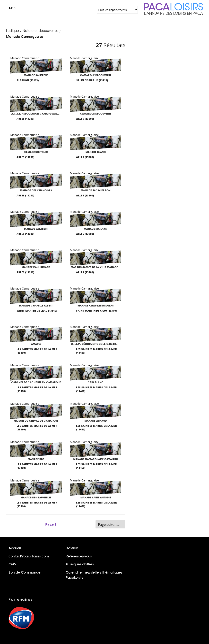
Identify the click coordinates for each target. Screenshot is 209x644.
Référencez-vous (79, 556)
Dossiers (72, 548)
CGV (12, 564)
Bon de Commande (24, 572)
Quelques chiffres (80, 564)
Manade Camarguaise (25, 37)
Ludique (12, 31)
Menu (10, 8)
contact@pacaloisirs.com (29, 556)
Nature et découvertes (40, 31)
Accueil (15, 548)
